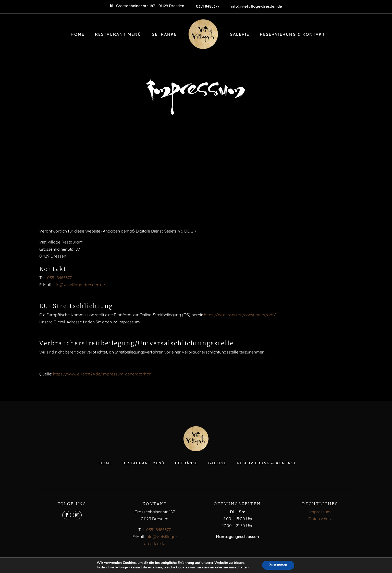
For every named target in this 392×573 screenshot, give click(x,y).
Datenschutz (320, 519)
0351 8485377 (59, 278)
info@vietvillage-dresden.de (79, 285)
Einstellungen (118, 567)
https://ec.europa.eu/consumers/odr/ (240, 315)
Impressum (320, 512)
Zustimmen (278, 565)
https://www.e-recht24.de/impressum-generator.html (103, 374)
